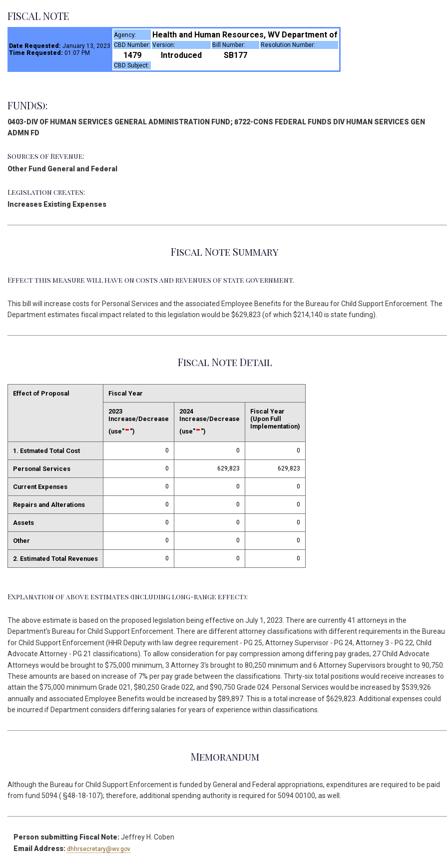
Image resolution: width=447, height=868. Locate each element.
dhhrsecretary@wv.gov (99, 849)
